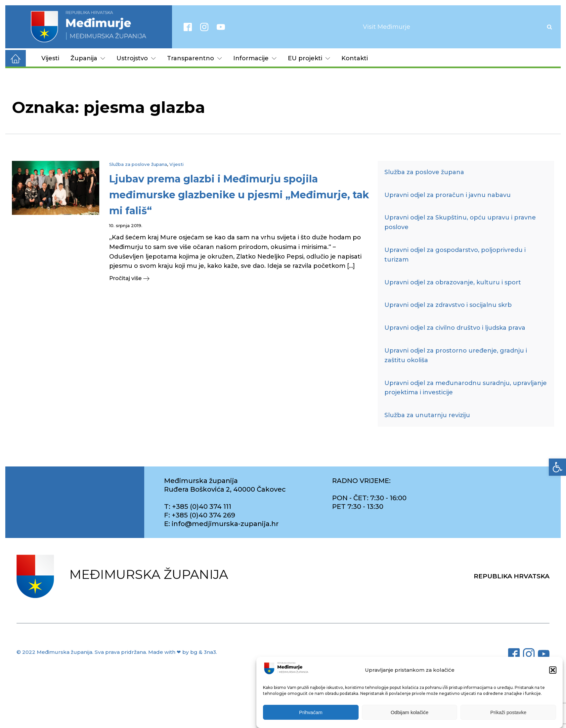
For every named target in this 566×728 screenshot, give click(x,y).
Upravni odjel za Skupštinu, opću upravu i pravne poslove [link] (460, 222)
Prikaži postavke (508, 712)
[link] (557, 467)
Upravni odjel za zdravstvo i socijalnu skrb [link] (448, 305)
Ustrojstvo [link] (136, 58)
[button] (553, 670)
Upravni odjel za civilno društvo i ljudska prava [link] (455, 328)
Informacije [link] (255, 58)
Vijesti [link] (50, 58)
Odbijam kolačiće (410, 712)
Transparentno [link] (195, 58)
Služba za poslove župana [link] (138, 164)
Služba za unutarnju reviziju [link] (427, 415)
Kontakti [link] (355, 58)
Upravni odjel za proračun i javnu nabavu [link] (448, 195)
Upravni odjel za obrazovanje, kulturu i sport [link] (453, 282)
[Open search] (549, 27)
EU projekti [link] (309, 58)
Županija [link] (88, 58)
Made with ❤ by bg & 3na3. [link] (183, 652)
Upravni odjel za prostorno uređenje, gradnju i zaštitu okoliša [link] (456, 355)
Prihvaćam (311, 712)
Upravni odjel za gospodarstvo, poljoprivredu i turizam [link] (455, 255)
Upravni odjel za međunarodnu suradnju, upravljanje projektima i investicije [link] (466, 388)
